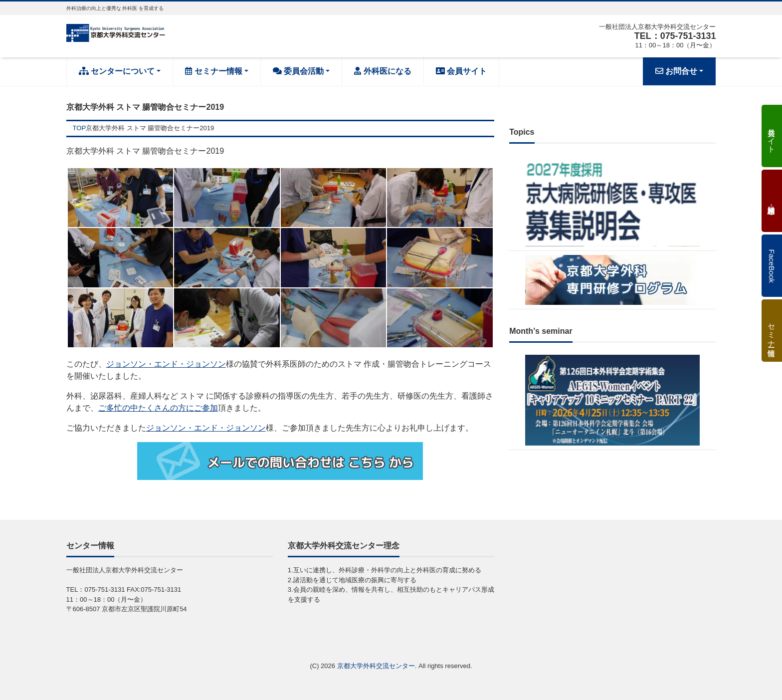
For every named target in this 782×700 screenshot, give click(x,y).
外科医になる (383, 71)
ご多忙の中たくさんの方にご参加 (158, 408)
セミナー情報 (213, 71)
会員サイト (461, 71)
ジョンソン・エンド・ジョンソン (166, 364)
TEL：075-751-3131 (675, 36)
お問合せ (676, 71)
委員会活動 (298, 71)
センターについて (117, 71)
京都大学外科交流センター (376, 666)
